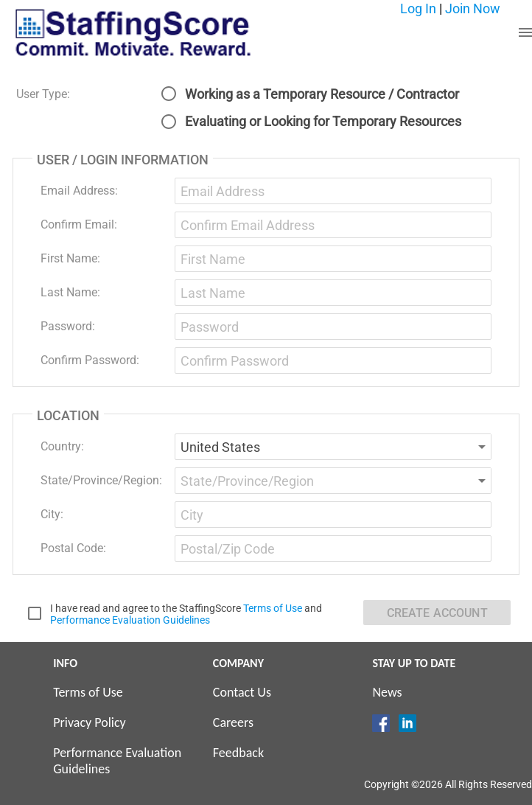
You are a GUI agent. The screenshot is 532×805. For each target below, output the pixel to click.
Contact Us (242, 692)
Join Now (473, 8)
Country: (62, 446)
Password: (68, 326)
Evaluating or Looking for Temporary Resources (323, 121)
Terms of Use (273, 608)
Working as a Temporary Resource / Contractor (322, 94)
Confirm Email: (79, 224)
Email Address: (79, 191)
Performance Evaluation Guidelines (130, 620)
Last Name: (70, 292)
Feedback (238, 753)
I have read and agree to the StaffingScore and (186, 614)
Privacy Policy (89, 722)
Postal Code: (73, 548)
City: (52, 514)
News (387, 692)
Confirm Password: (90, 360)
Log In (418, 8)
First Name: (70, 258)
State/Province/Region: (101, 480)
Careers (233, 722)
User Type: (43, 94)
